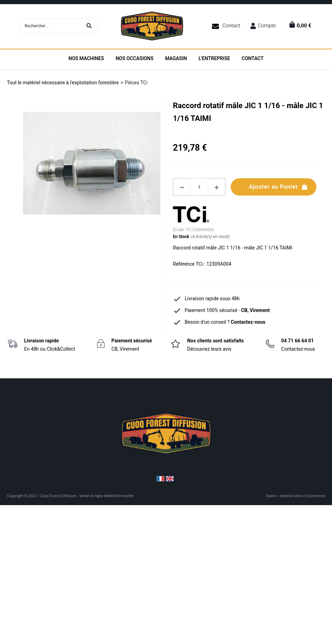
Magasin (176, 58)
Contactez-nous (248, 322)
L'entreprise (214, 58)
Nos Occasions (135, 58)
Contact (231, 26)
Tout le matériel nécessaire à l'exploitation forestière (63, 83)
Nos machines (86, 58)
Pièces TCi (136, 83)
